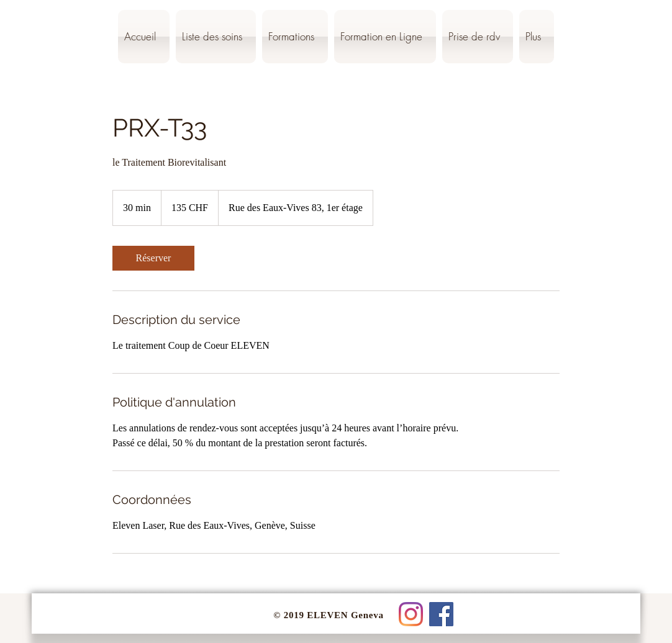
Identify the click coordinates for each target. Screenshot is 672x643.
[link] (153, 258)
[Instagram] (411, 614)
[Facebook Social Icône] (441, 614)
